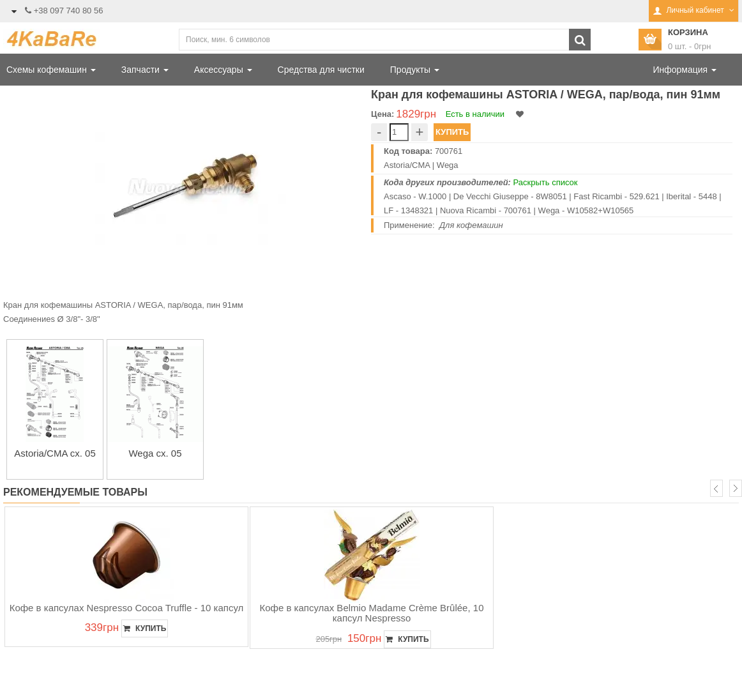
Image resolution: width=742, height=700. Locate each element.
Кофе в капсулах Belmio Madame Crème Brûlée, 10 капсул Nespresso (372, 613)
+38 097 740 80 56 (69, 11)
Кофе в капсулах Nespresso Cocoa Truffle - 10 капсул (127, 608)
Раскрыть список (546, 182)
